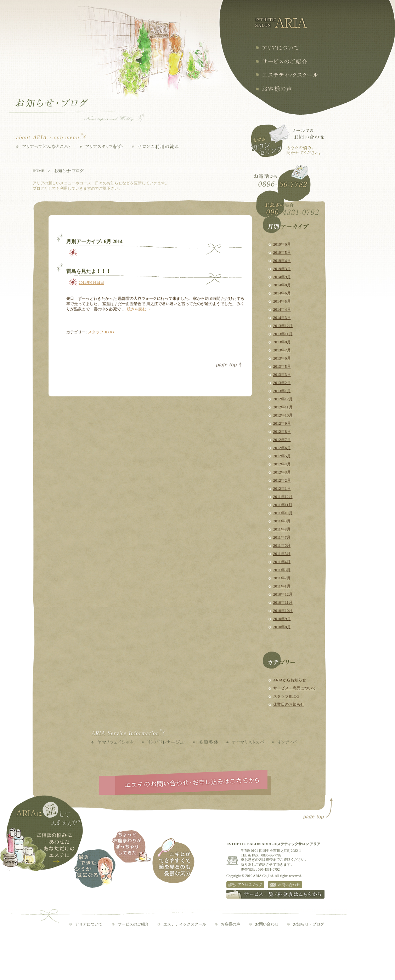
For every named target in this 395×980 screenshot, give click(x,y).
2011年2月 (282, 578)
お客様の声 (273, 89)
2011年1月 (282, 586)
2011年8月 (282, 529)
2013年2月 (282, 383)
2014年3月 (282, 317)
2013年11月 (283, 334)
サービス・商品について (295, 688)
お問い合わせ (267, 924)
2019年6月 (282, 244)
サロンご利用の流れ (156, 147)
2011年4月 (282, 562)
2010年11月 (283, 602)
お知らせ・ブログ (309, 924)
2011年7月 (282, 537)
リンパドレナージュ (163, 742)
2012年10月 (283, 415)
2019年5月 (282, 252)
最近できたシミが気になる (95, 868)
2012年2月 (282, 480)
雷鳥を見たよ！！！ (89, 271)
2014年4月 (282, 309)
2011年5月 (282, 554)
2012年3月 (282, 472)
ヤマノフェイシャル (112, 742)
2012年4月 (282, 464)
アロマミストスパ (245, 742)
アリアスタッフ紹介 (101, 147)
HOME (38, 171)
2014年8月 (282, 285)
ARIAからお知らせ (290, 680)
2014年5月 (282, 301)
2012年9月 (282, 423)
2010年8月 (282, 627)
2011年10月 (283, 513)
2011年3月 (282, 570)
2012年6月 (282, 448)
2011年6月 (282, 545)
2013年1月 (282, 391)
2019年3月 (282, 269)
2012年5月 (282, 456)
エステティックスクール (286, 75)
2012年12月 (283, 399)
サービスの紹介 (281, 61)
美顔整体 (205, 742)
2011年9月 (282, 521)
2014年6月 (282, 293)
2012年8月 (282, 431)
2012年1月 (282, 488)
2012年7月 (282, 440)
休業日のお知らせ (289, 704)
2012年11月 (283, 407)
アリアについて (277, 48)
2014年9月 (282, 277)
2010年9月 (282, 619)
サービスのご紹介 (133, 924)
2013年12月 (283, 326)
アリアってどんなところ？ (43, 147)
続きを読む (139, 309)
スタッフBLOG (286, 696)
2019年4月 (282, 260)
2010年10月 (283, 611)
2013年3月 (282, 374)
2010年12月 (283, 594)
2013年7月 (282, 350)
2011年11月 (283, 505)
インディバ (284, 742)
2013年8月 (282, 342)
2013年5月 (282, 366)
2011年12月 (283, 497)
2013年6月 (282, 358)
